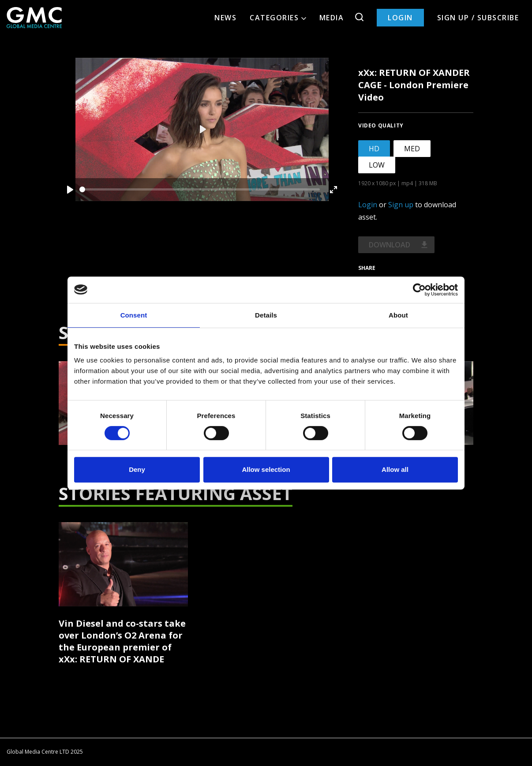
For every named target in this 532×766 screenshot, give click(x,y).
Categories (278, 18)
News (225, 18)
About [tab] (398, 315)
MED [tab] (412, 149)
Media (332, 18)
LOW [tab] (377, 165)
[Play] (70, 190)
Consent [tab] (134, 315)
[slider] (200, 189)
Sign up (401, 205)
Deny (137, 469)
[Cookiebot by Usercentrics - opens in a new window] (419, 290)
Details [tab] (266, 315)
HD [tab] (374, 149)
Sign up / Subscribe (478, 18)
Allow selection (266, 469)
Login (400, 18)
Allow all (395, 469)
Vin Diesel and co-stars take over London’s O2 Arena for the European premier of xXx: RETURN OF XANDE (122, 641)
